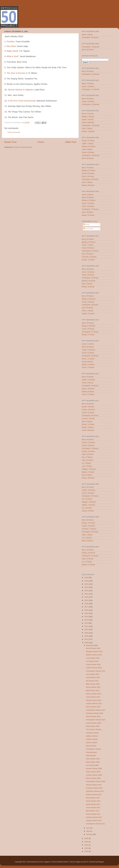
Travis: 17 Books (88, 367)
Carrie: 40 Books (88, 445)
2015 (87, 613)
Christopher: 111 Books (91, 89)
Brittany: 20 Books (89, 242)
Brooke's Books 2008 (94, 768)
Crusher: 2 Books (88, 418)
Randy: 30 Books (88, 185)
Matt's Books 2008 (93, 762)
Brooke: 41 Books (88, 523)
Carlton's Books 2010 (94, 668)
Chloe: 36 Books (88, 176)
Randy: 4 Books (88, 427)
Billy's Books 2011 (93, 811)
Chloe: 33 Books (88, 206)
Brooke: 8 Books (88, 407)
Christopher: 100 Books (91, 155)
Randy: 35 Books (88, 478)
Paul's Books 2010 (93, 759)
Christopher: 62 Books (90, 556)
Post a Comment (14, 132)
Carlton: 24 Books (88, 380)
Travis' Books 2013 (93, 697)
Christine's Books (92, 733)
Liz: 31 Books (87, 538)
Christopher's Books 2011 (96, 824)
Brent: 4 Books (87, 35)
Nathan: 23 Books (88, 565)
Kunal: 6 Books (87, 362)
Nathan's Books (92, 736)
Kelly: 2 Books (87, 535)
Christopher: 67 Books (90, 251)
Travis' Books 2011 (93, 808)
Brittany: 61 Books (89, 146)
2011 (87, 626)
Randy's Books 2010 (94, 785)
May (88, 831)
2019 (87, 600)
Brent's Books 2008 (93, 778)
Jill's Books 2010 (92, 681)
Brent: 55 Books (88, 197)
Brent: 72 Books (88, 114)
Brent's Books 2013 (93, 707)
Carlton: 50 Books (88, 526)
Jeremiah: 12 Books (89, 257)
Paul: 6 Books (87, 475)
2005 (87, 838)
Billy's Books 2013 (93, 691)
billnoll (86, 862)
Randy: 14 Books (88, 131)
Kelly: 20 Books (88, 559)
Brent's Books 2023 (93, 716)
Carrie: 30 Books (88, 122)
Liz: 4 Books (86, 463)
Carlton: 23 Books (88, 442)
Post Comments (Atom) (23, 147)
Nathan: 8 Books (88, 392)
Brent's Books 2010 (93, 648)
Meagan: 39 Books (89, 502)
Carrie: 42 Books (88, 101)
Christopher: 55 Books (90, 37)
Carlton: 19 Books (88, 350)
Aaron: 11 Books (88, 344)
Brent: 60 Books (88, 71)
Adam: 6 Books (88, 195)
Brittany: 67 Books (89, 170)
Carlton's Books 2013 (94, 704)
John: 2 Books (87, 182)
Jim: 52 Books (87, 499)
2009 (87, 633)
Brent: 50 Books (88, 269)
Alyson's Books (92, 743)
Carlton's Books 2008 (94, 775)
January (90, 834)
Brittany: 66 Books (89, 299)
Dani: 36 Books (88, 308)
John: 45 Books (88, 254)
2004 (87, 842)
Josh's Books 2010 (93, 677)
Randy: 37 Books (88, 141)
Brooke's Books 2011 (94, 795)
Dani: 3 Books (87, 421)
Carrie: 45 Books (88, 152)
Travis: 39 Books (88, 430)
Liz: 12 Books (87, 508)
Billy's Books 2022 (93, 726)
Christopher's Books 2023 (96, 720)
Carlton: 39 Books (88, 490)
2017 (87, 607)
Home (41, 142)
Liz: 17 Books (87, 562)
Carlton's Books (92, 739)
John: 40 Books (88, 212)
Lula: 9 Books (87, 466)
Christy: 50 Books (88, 451)
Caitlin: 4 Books (88, 120)
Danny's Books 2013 (94, 694)
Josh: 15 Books (88, 460)
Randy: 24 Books (88, 287)
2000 (87, 851)
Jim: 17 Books (87, 457)
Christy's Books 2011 (94, 820)
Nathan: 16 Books (88, 505)
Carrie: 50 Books (88, 173)
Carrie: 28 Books (88, 302)
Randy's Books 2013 (94, 700)
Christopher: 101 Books (91, 125)
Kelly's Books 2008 (93, 772)
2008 (87, 636)
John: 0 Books (87, 128)
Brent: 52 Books (88, 239)
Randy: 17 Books (88, 260)
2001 (87, 848)
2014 (87, 617)
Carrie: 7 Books (88, 245)
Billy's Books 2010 (93, 684)
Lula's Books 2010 (93, 658)
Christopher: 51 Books (90, 332)
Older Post (71, 142)
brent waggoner (45, 862)
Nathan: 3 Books (88, 472)
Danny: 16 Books (88, 389)
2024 (87, 584)
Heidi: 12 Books (88, 454)
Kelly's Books (91, 756)
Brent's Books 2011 (93, 814)
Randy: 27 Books (88, 335)
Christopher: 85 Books (90, 179)
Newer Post (10, 142)
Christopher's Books (93, 749)
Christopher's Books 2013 (96, 710)
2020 (87, 597)
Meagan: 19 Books (89, 469)
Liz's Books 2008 (92, 765)
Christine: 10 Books (89, 529)
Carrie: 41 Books (88, 353)
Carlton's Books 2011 (94, 817)
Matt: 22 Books (87, 541)
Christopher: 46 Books (90, 532)
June (88, 828)
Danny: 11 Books (88, 359)
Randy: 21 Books (88, 215)
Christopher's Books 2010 (96, 671)
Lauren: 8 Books (88, 511)
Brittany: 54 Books (89, 281)
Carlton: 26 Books (88, 410)
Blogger (101, 862)
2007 (87, 639)
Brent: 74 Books (88, 83)
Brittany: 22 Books (89, 200)
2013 (87, 620)
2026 (87, 577)
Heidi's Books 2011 (93, 804)
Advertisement (91, 752)
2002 (87, 845)
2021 (87, 594)
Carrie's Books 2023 (94, 723)
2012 (87, 623)
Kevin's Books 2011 (93, 801)
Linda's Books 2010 (93, 664)
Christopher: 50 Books (90, 278)
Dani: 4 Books (87, 284)
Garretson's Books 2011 (95, 791)
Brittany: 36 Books (89, 326)
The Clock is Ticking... (94, 729)
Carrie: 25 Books (88, 329)
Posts (86, 225)
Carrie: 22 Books (88, 413)
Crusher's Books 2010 (94, 788)
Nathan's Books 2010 (94, 655)
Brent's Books (91, 746)
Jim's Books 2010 (93, 674)
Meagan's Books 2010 (94, 651)
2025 (87, 581)
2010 (87, 630)
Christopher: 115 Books (91, 74)
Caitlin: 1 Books (88, 143)
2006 (87, 643)
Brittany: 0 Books (88, 117)
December (90, 645)
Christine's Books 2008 (95, 713)
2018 (87, 604)
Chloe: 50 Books (88, 248)
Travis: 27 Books (88, 394)
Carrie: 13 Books (88, 86)
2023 (87, 587)
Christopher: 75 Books (90, 209)
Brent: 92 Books (88, 158)
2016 (87, 610)
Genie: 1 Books (88, 311)
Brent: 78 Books (88, 168)
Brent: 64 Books (88, 50)
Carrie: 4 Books (88, 383)
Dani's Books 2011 (93, 798)
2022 (87, 591)
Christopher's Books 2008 (96, 781)
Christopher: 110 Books (91, 104)
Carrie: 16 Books (88, 203)
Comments (88, 229)
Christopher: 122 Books (91, 47)
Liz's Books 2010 (92, 661)
